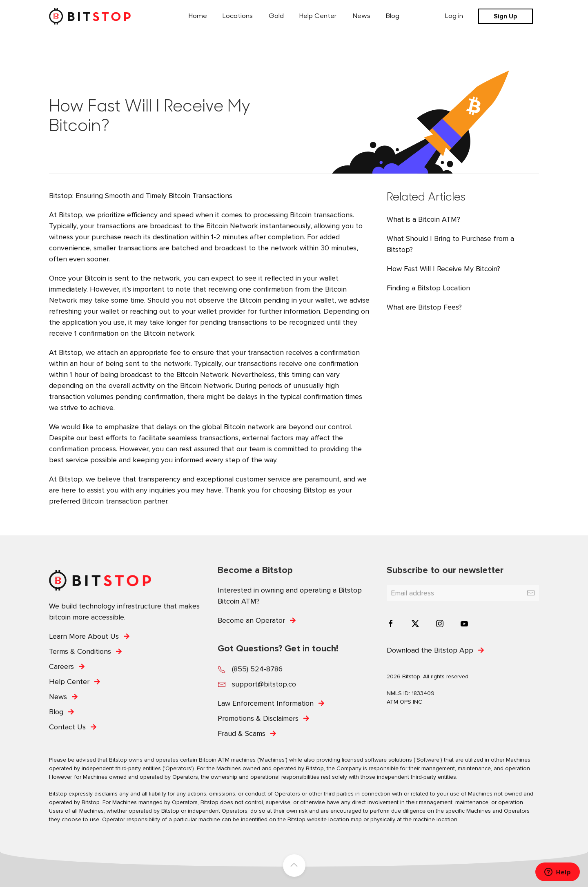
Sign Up (506, 16)
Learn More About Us (84, 636)
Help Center (318, 16)
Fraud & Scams (242, 733)
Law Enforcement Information (266, 703)
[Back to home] (90, 16)
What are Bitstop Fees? (424, 307)
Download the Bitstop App (430, 650)
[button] (294, 866)
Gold (276, 16)
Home (198, 16)
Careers (61, 666)
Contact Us (67, 727)
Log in (454, 16)
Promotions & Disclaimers (258, 718)
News (362, 16)
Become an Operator (251, 620)
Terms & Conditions (80, 651)
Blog (393, 16)
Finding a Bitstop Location (428, 288)
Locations (238, 16)
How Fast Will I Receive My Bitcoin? (443, 269)
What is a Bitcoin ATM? (423, 219)
